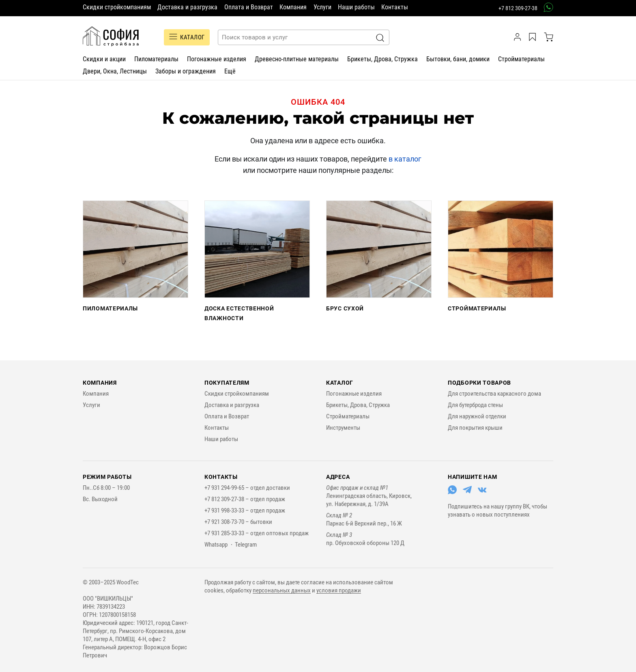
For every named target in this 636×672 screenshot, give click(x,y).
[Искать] (380, 38)
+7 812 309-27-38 (518, 8)
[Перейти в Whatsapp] (452, 492)
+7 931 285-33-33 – (227, 533)
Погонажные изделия (217, 59)
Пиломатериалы (156, 59)
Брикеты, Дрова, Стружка (382, 59)
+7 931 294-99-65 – (227, 488)
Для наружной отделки (477, 416)
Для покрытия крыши (475, 428)
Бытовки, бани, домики (458, 59)
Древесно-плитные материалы (297, 59)
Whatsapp (216, 545)
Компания (293, 7)
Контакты (395, 7)
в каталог (405, 159)
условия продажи (339, 590)
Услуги (322, 7)
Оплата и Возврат (249, 7)
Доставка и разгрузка (187, 7)
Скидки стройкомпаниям (117, 7)
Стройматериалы (521, 59)
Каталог (340, 383)
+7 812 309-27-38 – (227, 499)
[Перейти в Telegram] (467, 492)
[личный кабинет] (519, 37)
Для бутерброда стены (475, 405)
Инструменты (343, 428)
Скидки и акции (104, 59)
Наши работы (356, 7)
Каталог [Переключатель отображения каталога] (187, 37)
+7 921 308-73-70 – (227, 522)
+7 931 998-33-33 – (227, 510)
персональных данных (282, 590)
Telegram (246, 545)
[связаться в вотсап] (545, 7)
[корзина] (549, 37)
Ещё (230, 71)
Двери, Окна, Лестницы (115, 71)
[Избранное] (534, 37)
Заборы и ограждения (186, 71)
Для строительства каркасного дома (494, 394)
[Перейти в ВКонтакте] (482, 492)
